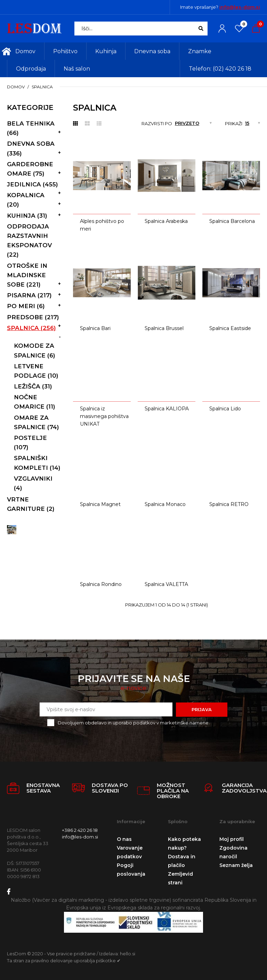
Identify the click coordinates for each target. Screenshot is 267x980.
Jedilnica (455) (33, 184)
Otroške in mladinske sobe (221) (27, 275)
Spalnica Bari (95, 328)
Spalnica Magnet (100, 504)
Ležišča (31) (33, 386)
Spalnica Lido (225, 409)
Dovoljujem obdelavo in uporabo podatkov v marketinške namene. (134, 723)
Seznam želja (236, 865)
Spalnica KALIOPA (167, 409)
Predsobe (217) (33, 317)
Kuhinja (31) (27, 216)
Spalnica (42, 87)
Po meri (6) (26, 306)
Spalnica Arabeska (166, 221)
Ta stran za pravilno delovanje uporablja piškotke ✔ (64, 961)
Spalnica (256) (31, 328)
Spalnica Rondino (101, 584)
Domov (16, 87)
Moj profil (232, 839)
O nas (124, 839)
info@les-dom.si (240, 7)
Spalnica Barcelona (232, 221)
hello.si (128, 954)
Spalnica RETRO (229, 504)
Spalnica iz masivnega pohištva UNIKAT (104, 416)
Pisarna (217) (29, 295)
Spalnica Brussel (164, 328)
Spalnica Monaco (165, 504)
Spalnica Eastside (230, 328)
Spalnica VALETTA (166, 584)
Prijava (202, 709)
